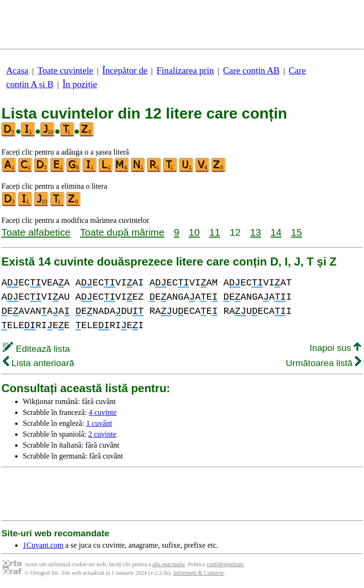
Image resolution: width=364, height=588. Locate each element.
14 (276, 232)
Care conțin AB (251, 70)
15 (296, 232)
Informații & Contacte (199, 573)
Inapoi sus (335, 348)
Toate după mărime (122, 232)
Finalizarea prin (185, 70)
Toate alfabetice (36, 232)
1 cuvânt (99, 423)
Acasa (17, 70)
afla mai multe (168, 564)
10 (194, 232)
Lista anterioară (39, 363)
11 (214, 232)
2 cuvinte (102, 434)
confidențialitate (225, 564)
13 (256, 232)
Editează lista (36, 349)
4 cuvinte (103, 412)
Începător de (125, 70)
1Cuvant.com (43, 545)
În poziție (80, 84)
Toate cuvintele (65, 70)
